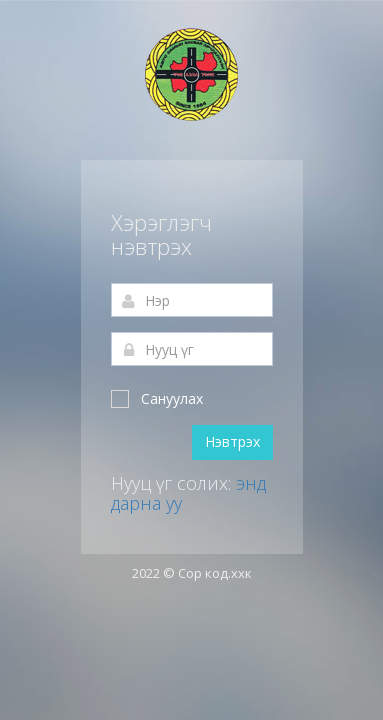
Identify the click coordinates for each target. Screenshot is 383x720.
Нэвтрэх (232, 441)
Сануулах (157, 398)
